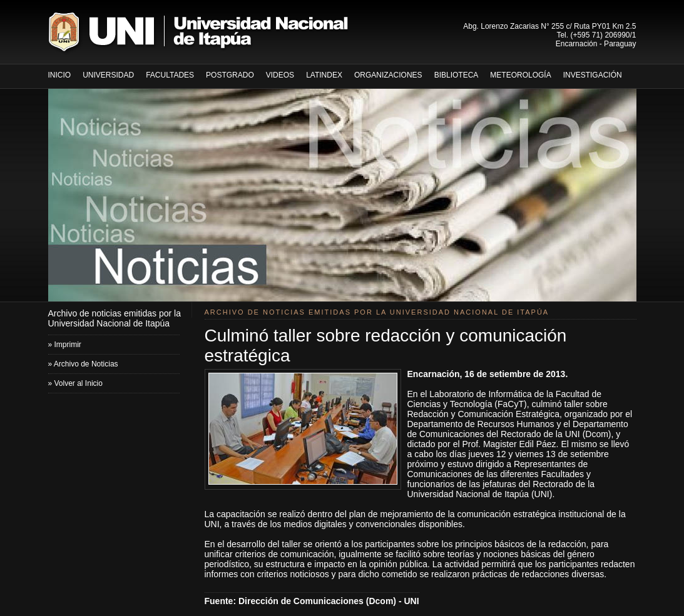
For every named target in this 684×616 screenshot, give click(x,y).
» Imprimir (65, 345)
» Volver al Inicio (75, 383)
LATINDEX (324, 75)
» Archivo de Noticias (83, 364)
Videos (280, 75)
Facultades (170, 75)
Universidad (108, 75)
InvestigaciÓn (593, 75)
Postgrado (230, 75)
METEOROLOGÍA (520, 75)
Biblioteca (457, 75)
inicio (60, 75)
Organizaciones (388, 75)
